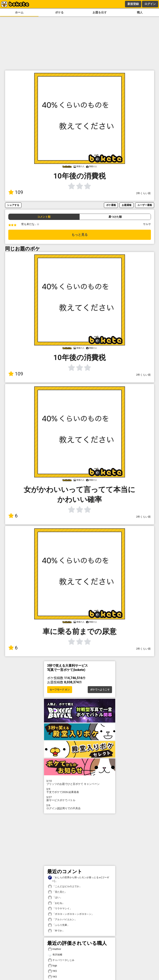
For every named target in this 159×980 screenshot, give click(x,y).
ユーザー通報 (145, 205)
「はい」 (55, 897)
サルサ (147, 224)
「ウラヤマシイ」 (60, 909)
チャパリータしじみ (61, 960)
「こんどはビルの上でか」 (65, 886)
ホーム (19, 12)
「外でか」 (56, 931)
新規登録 (133, 4)
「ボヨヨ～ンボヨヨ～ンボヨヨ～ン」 (71, 914)
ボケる (59, 12)
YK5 (52, 971)
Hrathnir (55, 949)
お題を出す (100, 12)
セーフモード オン (60, 690)
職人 (140, 12)
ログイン (150, 4)
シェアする (13, 205)
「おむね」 (56, 903)
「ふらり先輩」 (59, 925)
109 (16, 192)
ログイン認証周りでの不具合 (80, 807)
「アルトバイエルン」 (62, 920)
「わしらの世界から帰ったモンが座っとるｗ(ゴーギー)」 (79, 879)
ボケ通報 (111, 205)
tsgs (53, 966)
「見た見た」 (58, 892)
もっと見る (80, 235)
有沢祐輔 (55, 955)
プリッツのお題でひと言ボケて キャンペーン (80, 782)
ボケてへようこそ (100, 690)
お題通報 (127, 205)
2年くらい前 (143, 193)
